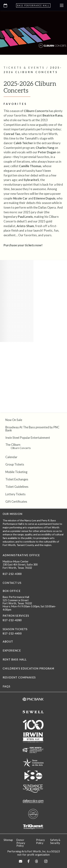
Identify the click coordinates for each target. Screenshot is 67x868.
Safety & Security (55, 841)
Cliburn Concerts (21, 448)
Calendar (11, 457)
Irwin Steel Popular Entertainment (28, 438)
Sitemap (8, 840)
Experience (12, 651)
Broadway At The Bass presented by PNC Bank (32, 429)
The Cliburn (13, 445)
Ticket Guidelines (17, 487)
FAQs (7, 686)
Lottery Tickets (15, 494)
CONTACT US (12, 583)
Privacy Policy (40, 841)
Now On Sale (14, 420)
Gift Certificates (16, 502)
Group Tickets (15, 464)
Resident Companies (19, 677)
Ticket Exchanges (17, 479)
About (8, 642)
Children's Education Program (28, 668)
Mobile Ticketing (16, 472)
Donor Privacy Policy (21, 843)
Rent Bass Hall (15, 659)
